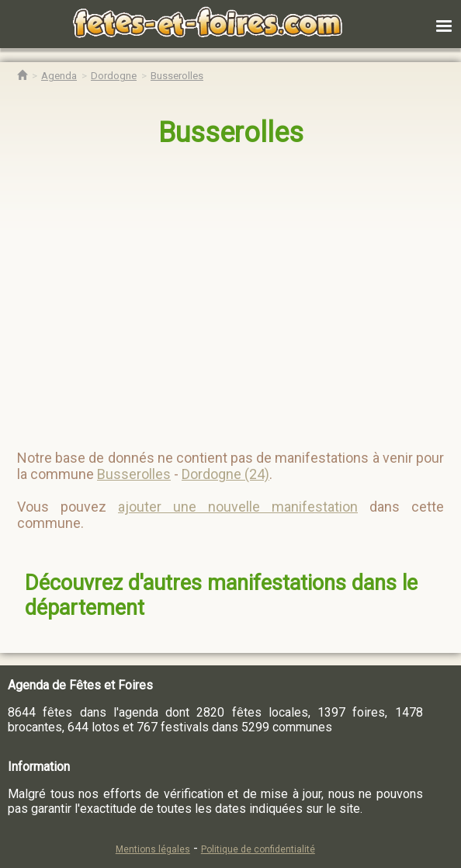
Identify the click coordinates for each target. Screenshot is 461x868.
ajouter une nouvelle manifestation (238, 507)
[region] (215, 292)
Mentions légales (153, 849)
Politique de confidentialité (258, 849)
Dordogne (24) (225, 474)
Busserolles (231, 133)
